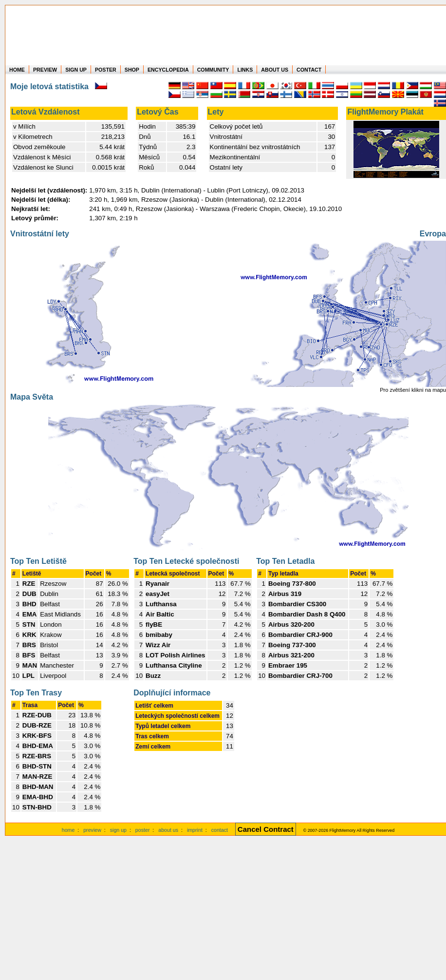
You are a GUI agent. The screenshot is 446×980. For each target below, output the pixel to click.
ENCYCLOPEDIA (168, 70)
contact (220, 830)
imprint (195, 830)
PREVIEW (45, 70)
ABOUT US (275, 70)
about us (168, 830)
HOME (17, 70)
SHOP (132, 70)
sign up (118, 830)
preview (92, 830)
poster (143, 830)
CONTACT (309, 70)
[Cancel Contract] (266, 830)
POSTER (106, 70)
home (68, 830)
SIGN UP (76, 70)
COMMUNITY (213, 70)
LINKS (245, 70)
